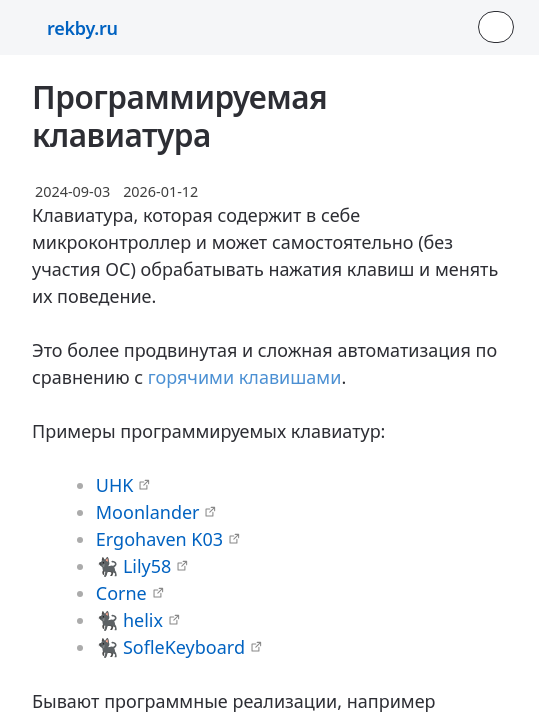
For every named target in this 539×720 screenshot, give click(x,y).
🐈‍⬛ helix (129, 620)
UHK (115, 485)
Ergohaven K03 (159, 539)
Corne (121, 593)
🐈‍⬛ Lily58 (134, 566)
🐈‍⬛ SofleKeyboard (170, 647)
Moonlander (148, 512)
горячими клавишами (245, 377)
